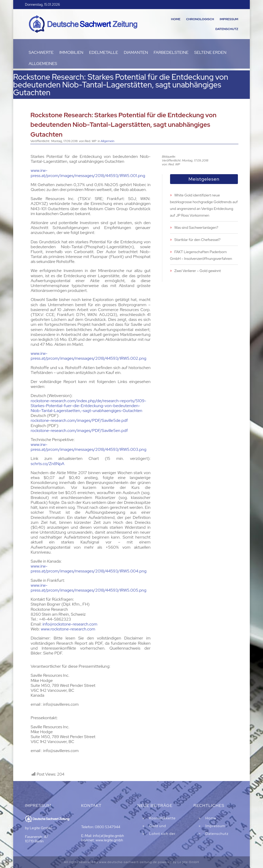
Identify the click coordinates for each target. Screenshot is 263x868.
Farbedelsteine (171, 52)
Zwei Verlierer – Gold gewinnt (198, 271)
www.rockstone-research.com (68, 629)
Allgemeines (43, 64)
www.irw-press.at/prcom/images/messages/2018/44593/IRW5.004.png (89, 569)
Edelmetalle (104, 52)
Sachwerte (41, 52)
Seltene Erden (210, 52)
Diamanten (136, 52)
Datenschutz (227, 29)
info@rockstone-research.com (70, 624)
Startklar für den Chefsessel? (198, 240)
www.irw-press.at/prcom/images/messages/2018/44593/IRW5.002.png (89, 356)
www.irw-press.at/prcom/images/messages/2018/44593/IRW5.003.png (89, 447)
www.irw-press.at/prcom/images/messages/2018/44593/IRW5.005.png (89, 588)
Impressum (229, 19)
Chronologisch (200, 19)
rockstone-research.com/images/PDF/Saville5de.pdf (79, 420)
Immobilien (71, 52)
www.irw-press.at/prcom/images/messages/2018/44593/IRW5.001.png (88, 173)
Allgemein (108, 141)
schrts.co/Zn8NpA (48, 464)
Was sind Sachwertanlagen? (196, 227)
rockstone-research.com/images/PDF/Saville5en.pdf (79, 431)
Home (176, 19)
